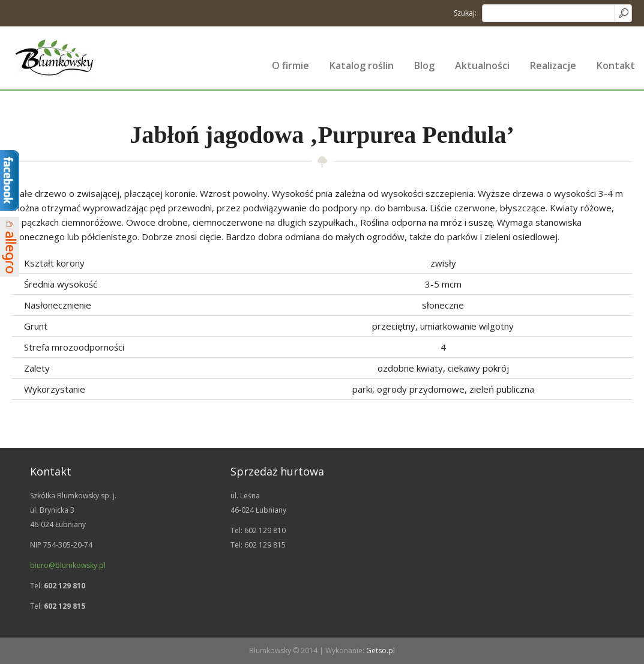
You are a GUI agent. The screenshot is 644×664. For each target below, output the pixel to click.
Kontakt (616, 65)
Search (623, 13)
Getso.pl (381, 650)
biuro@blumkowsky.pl (68, 565)
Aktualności (482, 65)
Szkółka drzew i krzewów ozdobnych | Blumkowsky (54, 58)
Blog (424, 65)
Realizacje (553, 65)
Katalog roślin (362, 65)
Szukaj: (465, 13)
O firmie (290, 65)
